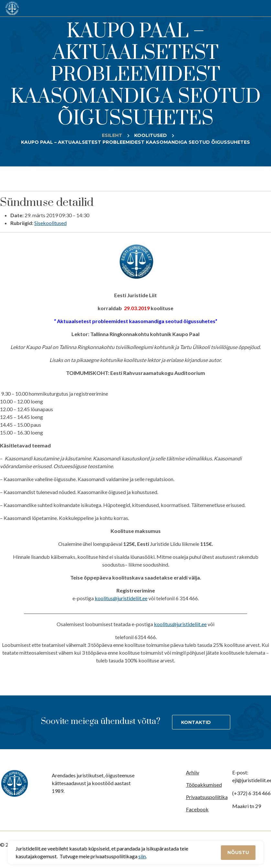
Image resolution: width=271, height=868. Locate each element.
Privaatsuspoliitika (207, 797)
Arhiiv (193, 772)
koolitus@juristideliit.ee (121, 598)
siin (142, 856)
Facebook (197, 809)
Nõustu (238, 852)
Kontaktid (196, 722)
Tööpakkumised (204, 785)
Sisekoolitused (50, 223)
